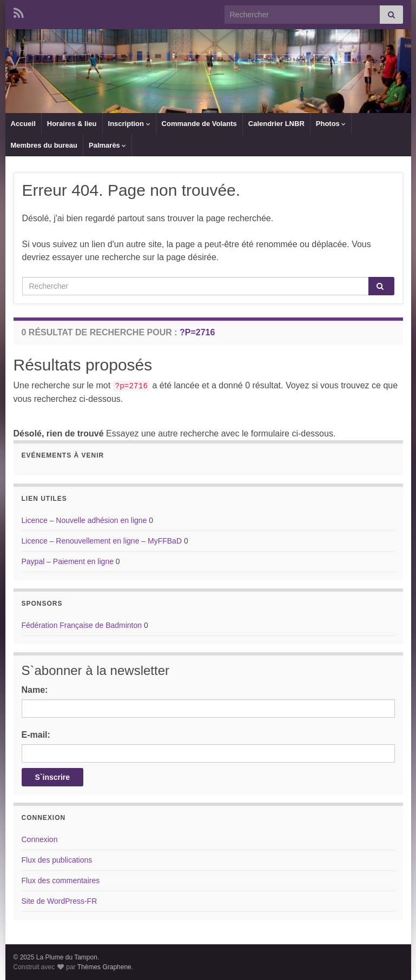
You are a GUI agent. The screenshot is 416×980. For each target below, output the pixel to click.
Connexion (40, 839)
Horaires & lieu (72, 124)
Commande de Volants (199, 124)
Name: (35, 690)
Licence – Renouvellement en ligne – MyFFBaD (102, 541)
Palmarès (107, 145)
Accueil (23, 124)
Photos (331, 124)
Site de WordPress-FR (60, 901)
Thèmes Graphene (104, 967)
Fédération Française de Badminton (82, 625)
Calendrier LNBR (276, 124)
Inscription (129, 124)
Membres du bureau (44, 145)
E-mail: (36, 735)
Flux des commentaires (61, 880)
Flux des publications (57, 860)
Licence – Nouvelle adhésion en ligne (84, 520)
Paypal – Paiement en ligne (68, 561)
